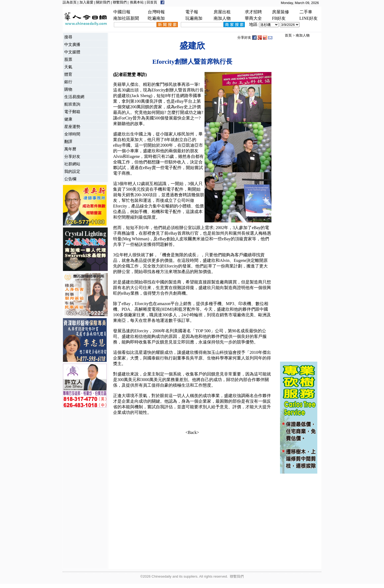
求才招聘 (253, 12)
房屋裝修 (281, 12)
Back (192, 432)
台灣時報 (156, 12)
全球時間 (72, 134)
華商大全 (253, 18)
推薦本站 (137, 2)
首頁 (288, 35)
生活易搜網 (74, 97)
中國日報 (122, 12)
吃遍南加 (156, 18)
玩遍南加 (194, 18)
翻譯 (68, 141)
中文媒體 (72, 52)
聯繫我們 (120, 2)
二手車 (306, 12)
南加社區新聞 (126, 18)
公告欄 (70, 179)
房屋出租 (222, 12)
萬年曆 (70, 149)
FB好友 (279, 18)
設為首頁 (70, 2)
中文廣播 (72, 44)
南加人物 (222, 18)
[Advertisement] (84, 489)
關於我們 (103, 2)
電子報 (192, 12)
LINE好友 (309, 18)
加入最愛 (86, 2)
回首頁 (152, 2)
